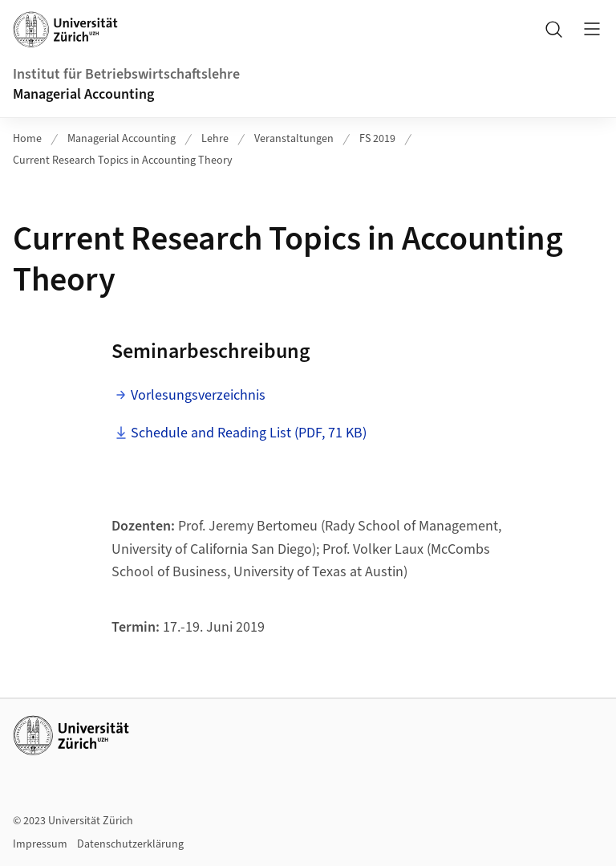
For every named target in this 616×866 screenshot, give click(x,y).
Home (27, 139)
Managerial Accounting (83, 94)
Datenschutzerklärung (130, 844)
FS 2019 (377, 139)
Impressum (40, 844)
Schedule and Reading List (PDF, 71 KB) (249, 433)
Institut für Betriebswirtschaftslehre (126, 74)
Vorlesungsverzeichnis (198, 395)
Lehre (215, 139)
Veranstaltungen (294, 139)
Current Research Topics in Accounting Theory (123, 161)
